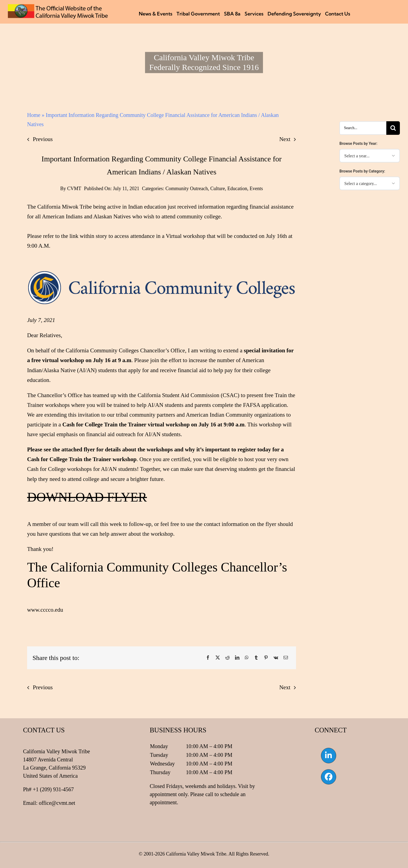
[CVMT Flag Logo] (58, 7)
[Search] (393, 128)
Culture (218, 189)
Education (237, 189)
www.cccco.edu (45, 610)
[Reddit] (227, 658)
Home (34, 115)
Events (256, 189)
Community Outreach (187, 189)
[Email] (286, 658)
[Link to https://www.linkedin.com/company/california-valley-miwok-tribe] (329, 755)
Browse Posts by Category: (362, 171)
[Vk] (276, 658)
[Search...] (363, 128)
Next (285, 139)
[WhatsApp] (247, 658)
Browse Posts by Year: (358, 143)
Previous (43, 139)
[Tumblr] (256, 658)
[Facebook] (208, 658)
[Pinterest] (266, 658)
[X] (218, 658)
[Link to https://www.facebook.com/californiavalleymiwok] (329, 777)
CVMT (74, 189)
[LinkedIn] (237, 658)
